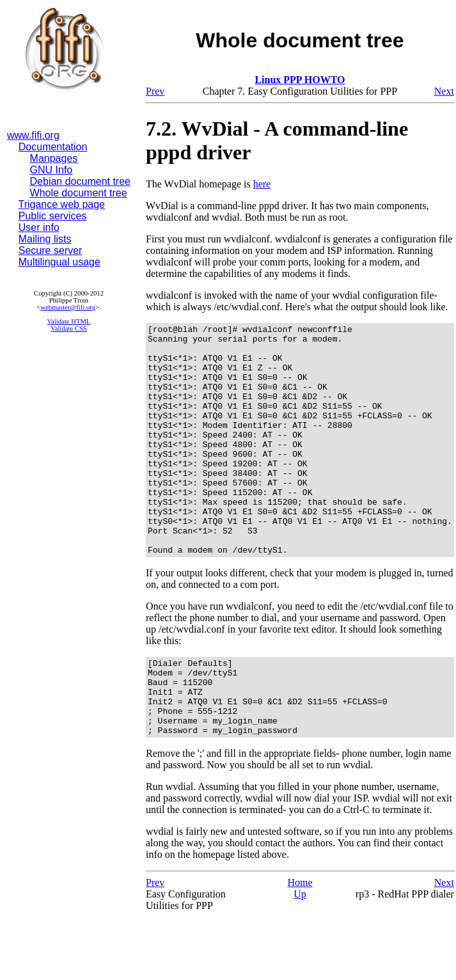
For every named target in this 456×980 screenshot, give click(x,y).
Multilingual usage (59, 262)
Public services (53, 216)
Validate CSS (69, 328)
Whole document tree (79, 193)
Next (444, 91)
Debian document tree (80, 181)
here (262, 184)
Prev (155, 91)
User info (39, 227)
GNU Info (51, 170)
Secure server (51, 250)
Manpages (54, 158)
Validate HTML (69, 321)
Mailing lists (45, 239)
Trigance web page (62, 204)
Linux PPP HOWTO (300, 80)
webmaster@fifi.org (68, 307)
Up (300, 955)
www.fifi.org (33, 135)
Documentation (53, 147)
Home (300, 944)
